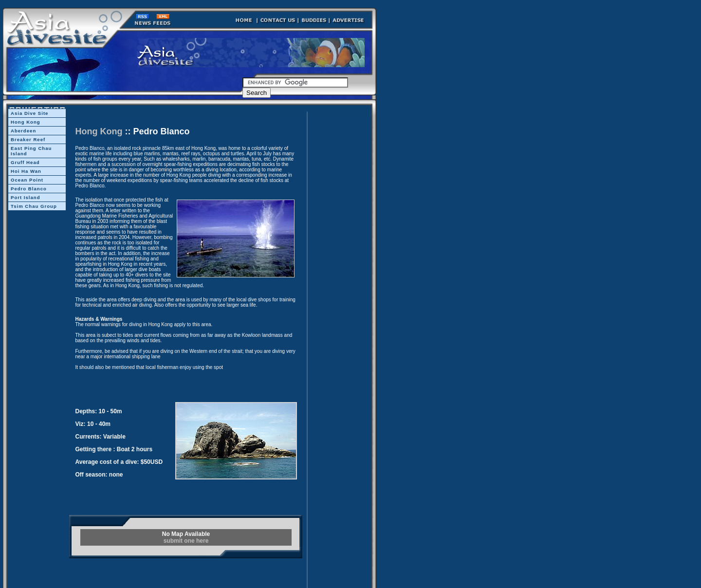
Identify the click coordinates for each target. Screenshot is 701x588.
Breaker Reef (28, 139)
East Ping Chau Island (31, 151)
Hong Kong (26, 122)
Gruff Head (25, 162)
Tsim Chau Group (34, 206)
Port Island (26, 197)
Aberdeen (23, 131)
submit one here (186, 541)
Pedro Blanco (29, 189)
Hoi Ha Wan (26, 171)
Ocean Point (27, 180)
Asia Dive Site (29, 113)
